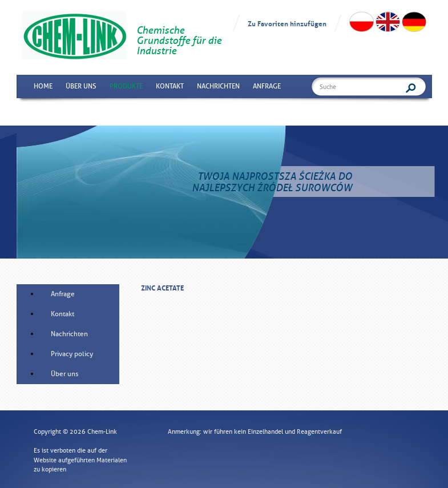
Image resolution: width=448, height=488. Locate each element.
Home (43, 86)
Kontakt (170, 86)
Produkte (126, 86)
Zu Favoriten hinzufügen (287, 23)
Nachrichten (218, 86)
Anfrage (267, 86)
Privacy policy (72, 354)
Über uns (81, 86)
